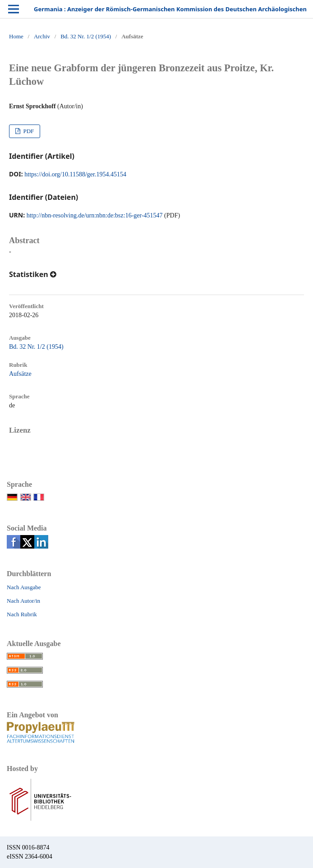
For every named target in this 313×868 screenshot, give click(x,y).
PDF (28, 131)
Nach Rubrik (22, 614)
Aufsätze (20, 374)
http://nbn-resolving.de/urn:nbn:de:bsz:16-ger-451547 (95, 215)
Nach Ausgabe (24, 587)
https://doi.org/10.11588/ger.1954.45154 (75, 174)
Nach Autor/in (23, 601)
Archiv (42, 36)
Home (16, 36)
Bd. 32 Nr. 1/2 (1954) (86, 36)
